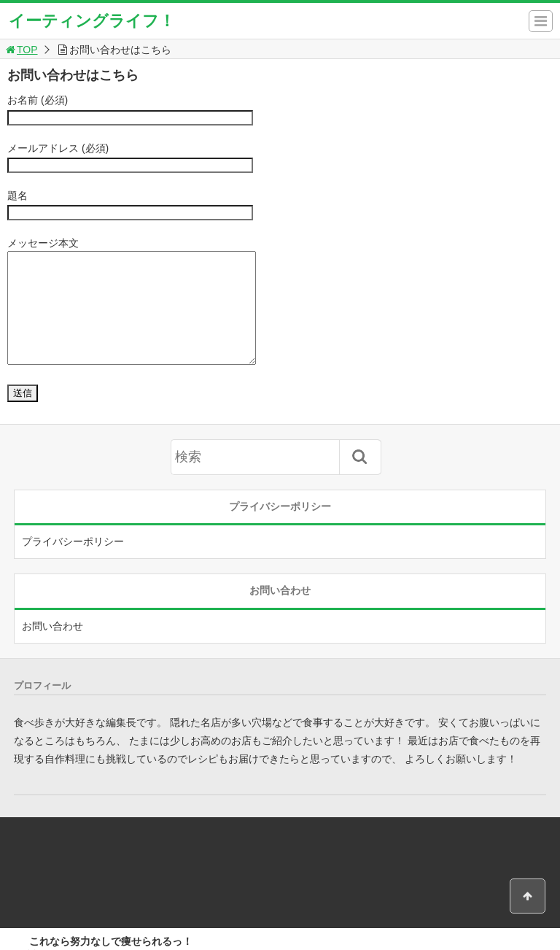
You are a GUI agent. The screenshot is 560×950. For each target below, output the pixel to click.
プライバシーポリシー (73, 563)
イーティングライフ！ (92, 21)
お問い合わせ (52, 648)
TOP (21, 50)
